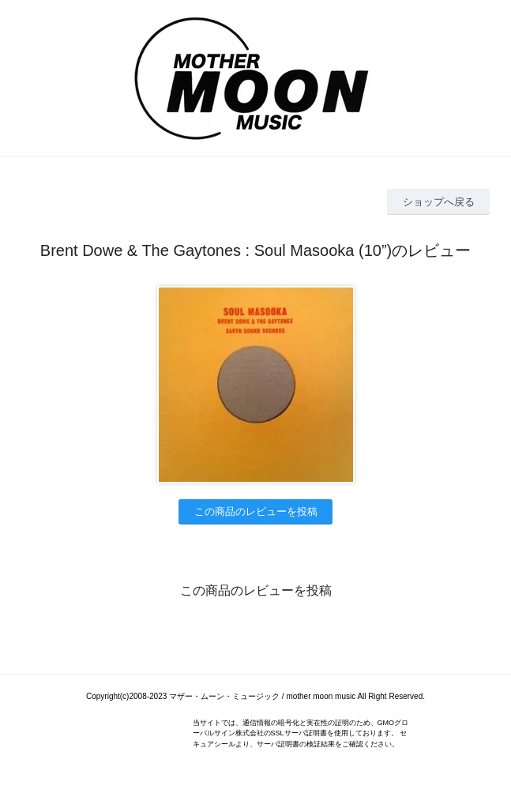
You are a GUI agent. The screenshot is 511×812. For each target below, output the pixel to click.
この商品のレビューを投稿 (256, 511)
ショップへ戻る (439, 202)
